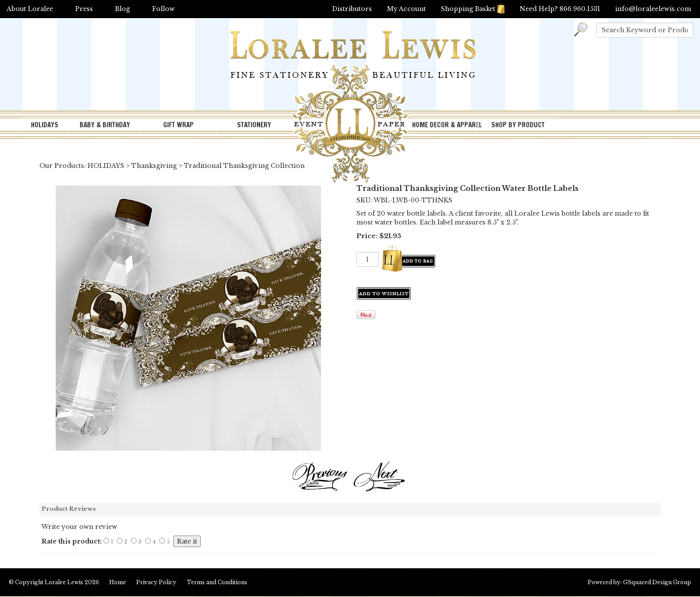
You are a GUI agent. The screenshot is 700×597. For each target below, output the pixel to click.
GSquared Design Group (657, 582)
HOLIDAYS (45, 125)
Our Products (62, 166)
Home (118, 582)
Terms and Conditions (217, 582)
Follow (163, 9)
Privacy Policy (156, 582)
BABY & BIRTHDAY (105, 125)
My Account (406, 9)
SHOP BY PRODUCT (518, 125)
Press (84, 9)
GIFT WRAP (178, 125)
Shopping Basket (473, 9)
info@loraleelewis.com (653, 9)
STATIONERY (254, 125)
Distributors (352, 9)
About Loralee (30, 9)
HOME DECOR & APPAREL (444, 125)
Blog (122, 9)
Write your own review (79, 527)
